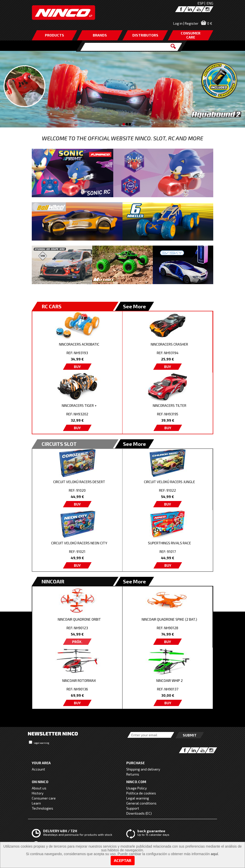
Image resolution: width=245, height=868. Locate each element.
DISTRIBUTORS (145, 35)
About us (39, 788)
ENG (210, 3)
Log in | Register (186, 23)
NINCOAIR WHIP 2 (170, 680)
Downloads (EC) (139, 813)
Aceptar (123, 860)
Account (38, 769)
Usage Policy (136, 788)
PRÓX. (77, 642)
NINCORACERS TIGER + (79, 405)
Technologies (42, 808)
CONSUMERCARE (191, 35)
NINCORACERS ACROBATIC (79, 344)
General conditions (141, 803)
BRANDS (100, 35)
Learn (36, 803)
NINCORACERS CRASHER (169, 344)
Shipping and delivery (143, 769)
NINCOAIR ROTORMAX (79, 680)
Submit (190, 735)
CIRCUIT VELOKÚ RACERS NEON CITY (79, 543)
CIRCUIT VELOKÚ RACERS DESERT (79, 482)
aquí (214, 854)
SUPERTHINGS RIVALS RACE (170, 543)
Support (133, 808)
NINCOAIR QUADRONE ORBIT (79, 619)
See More (134, 306)
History (38, 793)
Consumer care (44, 798)
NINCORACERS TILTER (170, 405)
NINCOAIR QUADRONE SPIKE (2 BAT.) (169, 619)
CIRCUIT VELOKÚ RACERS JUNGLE (170, 482)
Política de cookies (141, 793)
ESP (201, 3)
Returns (133, 774)
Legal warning (41, 743)
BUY (77, 367)
